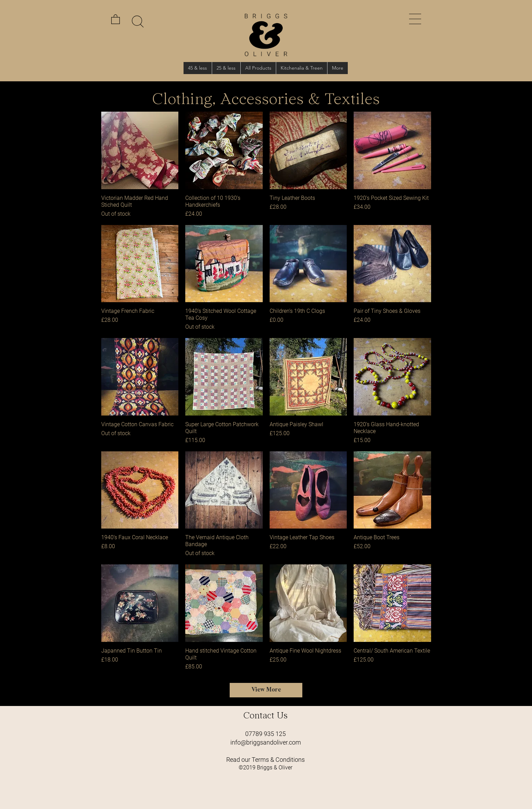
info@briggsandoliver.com (266, 742)
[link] (116, 19)
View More (266, 690)
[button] (415, 19)
